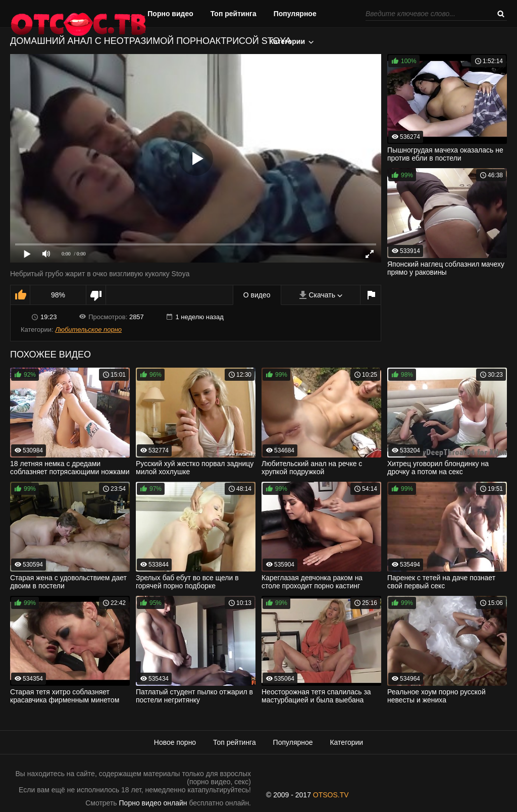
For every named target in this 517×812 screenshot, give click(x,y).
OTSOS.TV (331, 795)
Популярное (295, 14)
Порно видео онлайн (153, 803)
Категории (287, 41)
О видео (257, 295)
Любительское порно (88, 329)
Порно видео (170, 14)
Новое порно (175, 742)
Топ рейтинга (234, 14)
